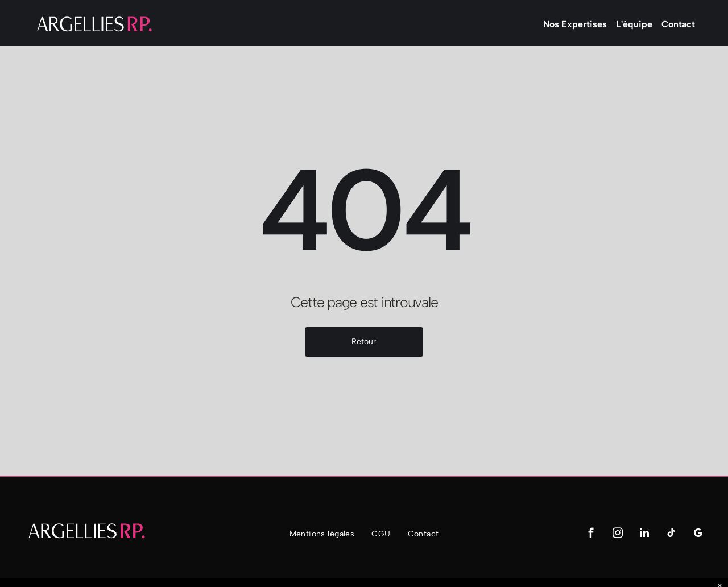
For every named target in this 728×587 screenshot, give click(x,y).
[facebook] (591, 535)
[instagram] (617, 535)
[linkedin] (644, 535)
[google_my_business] (698, 535)
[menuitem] (322, 534)
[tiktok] (671, 535)
